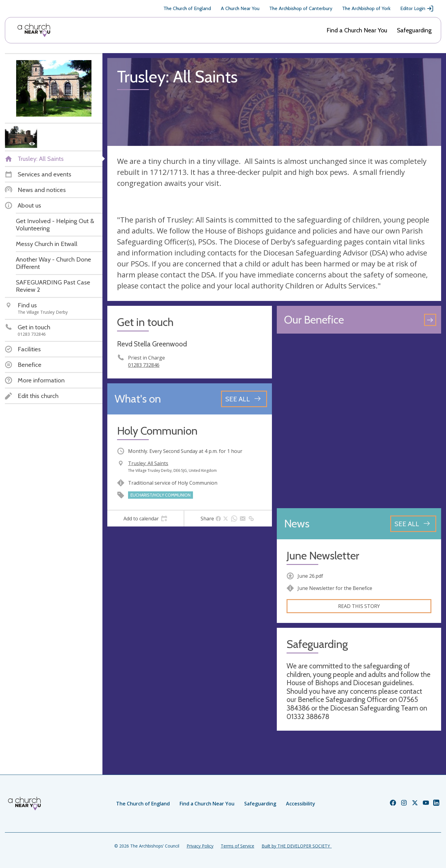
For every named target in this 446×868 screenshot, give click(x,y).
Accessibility (301, 804)
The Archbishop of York (366, 8)
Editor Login (417, 9)
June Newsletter (323, 556)
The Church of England (187, 8)
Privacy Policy (200, 846)
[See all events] (244, 399)
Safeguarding (414, 30)
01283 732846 (144, 365)
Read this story (359, 606)
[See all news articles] (413, 524)
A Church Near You (240, 8)
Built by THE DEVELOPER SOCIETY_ (297, 846)
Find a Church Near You (357, 30)
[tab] (145, 519)
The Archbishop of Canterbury (301, 8)
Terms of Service (237, 846)
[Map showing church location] (359, 421)
